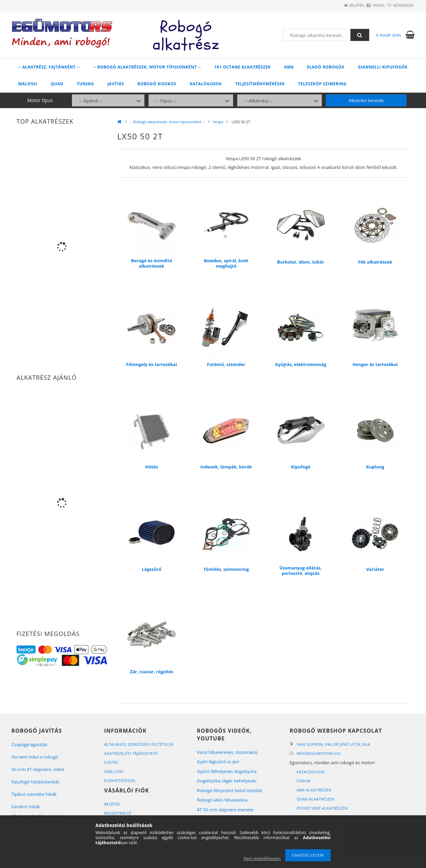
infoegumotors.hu (319, 753)
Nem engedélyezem (262, 858)
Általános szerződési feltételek (139, 744)
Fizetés (111, 762)
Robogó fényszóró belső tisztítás (230, 790)
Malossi (28, 84)
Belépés (337, 5)
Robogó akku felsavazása (222, 800)
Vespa (218, 122)
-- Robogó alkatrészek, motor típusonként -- (147, 67)
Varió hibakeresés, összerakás (227, 752)
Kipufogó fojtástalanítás (35, 782)
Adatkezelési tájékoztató (131, 753)
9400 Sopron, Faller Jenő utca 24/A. (334, 744)
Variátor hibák (26, 807)
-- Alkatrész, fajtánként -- (49, 67)
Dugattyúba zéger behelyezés (227, 781)
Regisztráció (118, 813)
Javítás (116, 84)
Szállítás (114, 771)
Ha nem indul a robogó (35, 757)
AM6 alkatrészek (314, 790)
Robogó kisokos (157, 84)
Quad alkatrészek (316, 799)
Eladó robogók (326, 67)
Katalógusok (206, 84)
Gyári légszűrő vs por (218, 762)
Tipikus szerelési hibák (34, 794)
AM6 (289, 67)
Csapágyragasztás (30, 744)
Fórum (304, 781)
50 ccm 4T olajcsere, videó (38, 769)
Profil (367, 5)
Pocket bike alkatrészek (322, 808)
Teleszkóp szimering (322, 84)
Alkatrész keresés (366, 100)
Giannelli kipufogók (383, 67)
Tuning (85, 84)
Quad (57, 84)
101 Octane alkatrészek (243, 67)
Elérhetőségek (120, 781)
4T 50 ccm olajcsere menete (225, 810)
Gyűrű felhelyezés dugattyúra (227, 771)
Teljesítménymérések (260, 84)
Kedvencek (399, 5)
